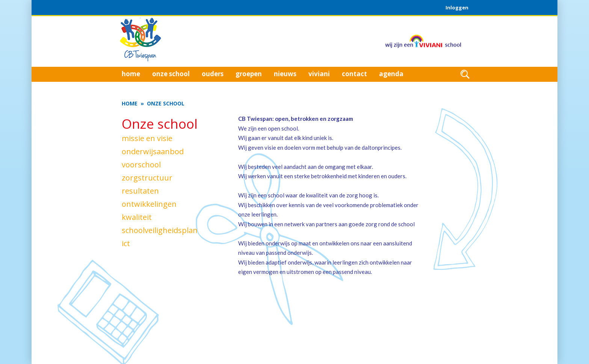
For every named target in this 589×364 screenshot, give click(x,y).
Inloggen (457, 8)
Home (130, 103)
